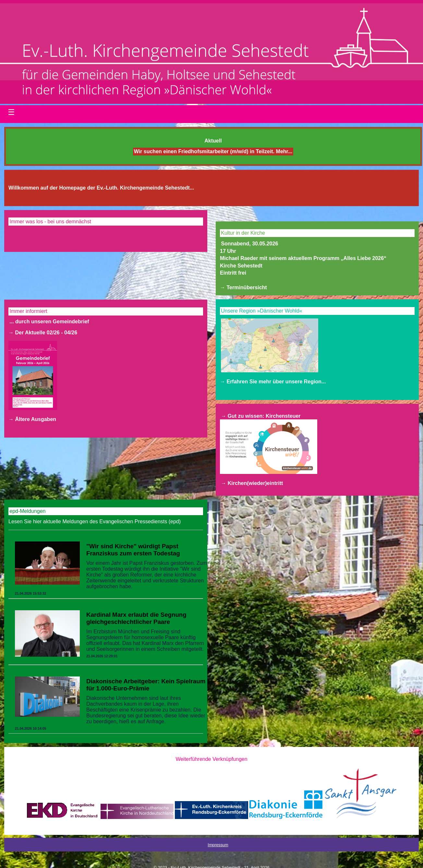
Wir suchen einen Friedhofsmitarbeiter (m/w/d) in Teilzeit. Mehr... (213, 152)
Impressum (218, 845)
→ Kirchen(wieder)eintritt (252, 483)
